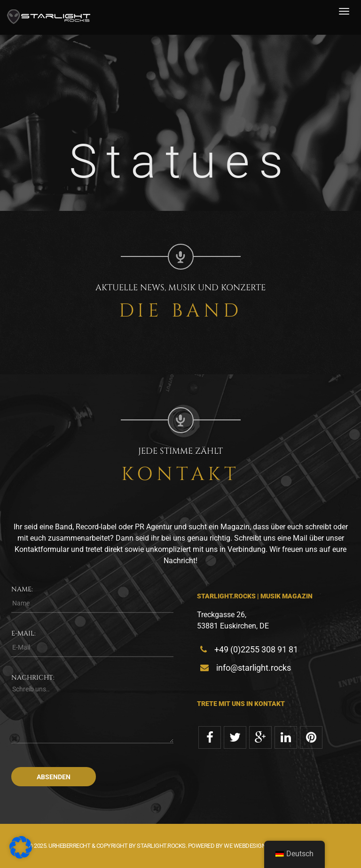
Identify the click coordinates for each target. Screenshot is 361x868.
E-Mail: (24, 633)
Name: (22, 589)
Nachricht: (33, 678)
